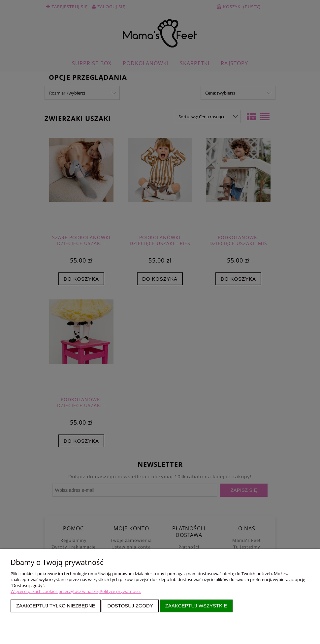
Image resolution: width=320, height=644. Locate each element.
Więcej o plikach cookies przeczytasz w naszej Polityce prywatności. (76, 591)
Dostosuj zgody (130, 606)
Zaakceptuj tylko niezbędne (56, 606)
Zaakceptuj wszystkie (196, 606)
